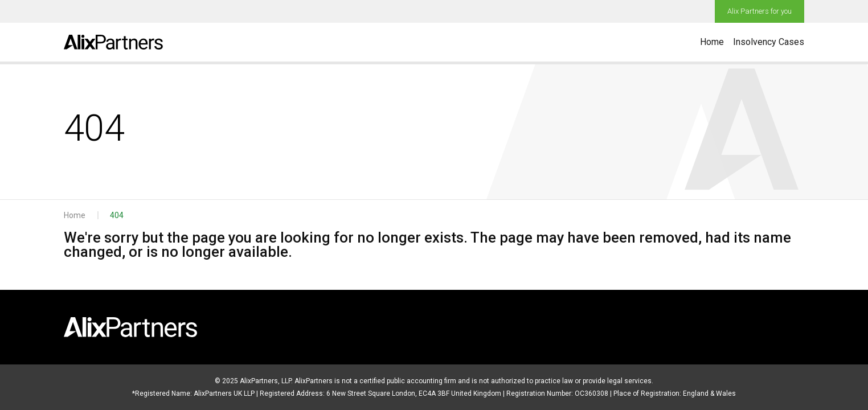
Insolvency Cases (769, 42)
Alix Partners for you (759, 11)
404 (117, 215)
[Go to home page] (113, 42)
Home (712, 42)
